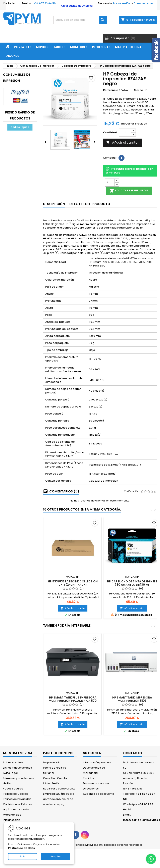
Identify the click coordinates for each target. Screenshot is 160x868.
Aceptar (56, 856)
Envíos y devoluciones (17, 768)
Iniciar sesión (122, 3)
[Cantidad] (125, 133)
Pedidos (88, 778)
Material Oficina (128, 47)
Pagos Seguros (13, 789)
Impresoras (101, 47)
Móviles (42, 47)
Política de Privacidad (17, 799)
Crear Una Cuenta (55, 778)
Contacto (9, 3)
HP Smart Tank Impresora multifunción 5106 (132, 699)
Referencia (111, 90)
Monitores (79, 47)
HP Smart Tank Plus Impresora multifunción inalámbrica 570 (73, 699)
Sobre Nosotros (13, 762)
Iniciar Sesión (52, 783)
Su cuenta (92, 753)
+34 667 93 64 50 (45, 3)
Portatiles (23, 47)
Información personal (97, 762)
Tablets (59, 47)
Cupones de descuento (99, 794)
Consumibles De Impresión (17, 78)
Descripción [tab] (54, 204)
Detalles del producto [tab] (90, 204)
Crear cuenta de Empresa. (77, 6)
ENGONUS (12, 56)
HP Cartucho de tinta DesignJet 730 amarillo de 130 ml (132, 583)
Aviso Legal (10, 773)
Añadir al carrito (122, 142)
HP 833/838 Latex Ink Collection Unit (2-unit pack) (73, 583)
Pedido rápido (20, 127)
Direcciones (91, 789)
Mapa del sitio (12, 815)
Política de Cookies (16, 794)
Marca (139, 90)
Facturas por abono (96, 783)
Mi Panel (49, 773)
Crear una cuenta (145, 3)
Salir (23, 856)
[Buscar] (80, 20)
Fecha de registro (55, 768)
